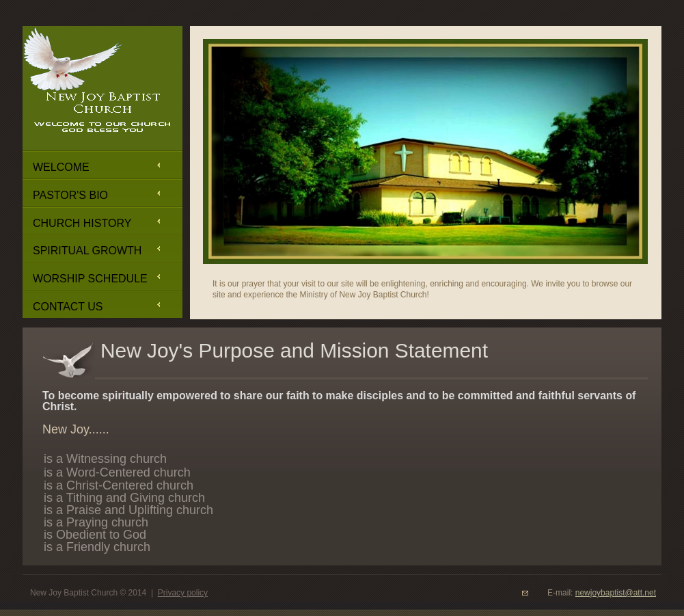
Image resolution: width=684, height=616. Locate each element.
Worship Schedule (90, 279)
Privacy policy (183, 593)
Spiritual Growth (87, 251)
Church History (82, 223)
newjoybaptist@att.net (616, 593)
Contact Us (68, 307)
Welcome (61, 167)
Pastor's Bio (70, 195)
